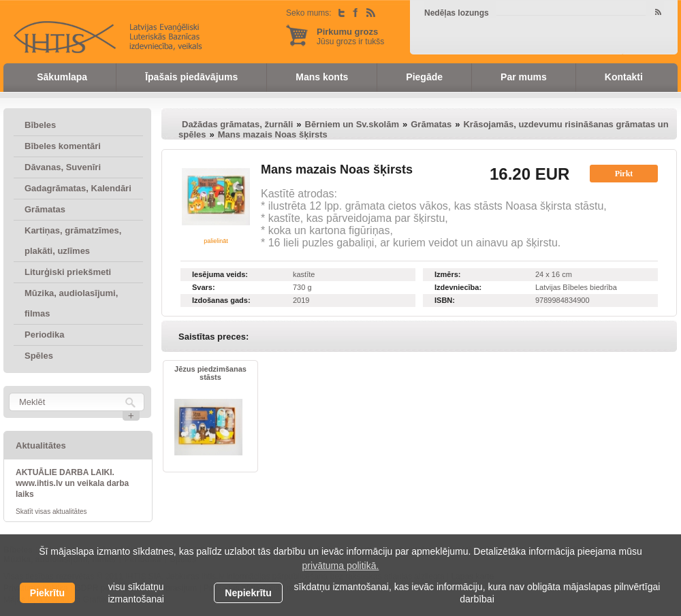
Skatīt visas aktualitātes (51, 512)
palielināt (216, 241)
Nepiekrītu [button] (248, 593)
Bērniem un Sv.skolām (352, 124)
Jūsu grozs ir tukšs (350, 36)
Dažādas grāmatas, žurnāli (237, 124)
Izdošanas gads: (221, 300)
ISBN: (445, 300)
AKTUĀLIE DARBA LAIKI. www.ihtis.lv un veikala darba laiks (72, 483)
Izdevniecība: (458, 287)
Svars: (204, 287)
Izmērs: (448, 274)
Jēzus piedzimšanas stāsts (210, 373)
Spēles (39, 356)
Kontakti (624, 77)
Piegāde (424, 77)
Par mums (524, 77)
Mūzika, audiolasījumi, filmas (71, 303)
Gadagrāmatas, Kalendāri (78, 188)
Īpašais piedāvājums (191, 77)
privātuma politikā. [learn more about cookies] (341, 566)
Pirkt (624, 174)
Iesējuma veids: (220, 274)
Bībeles (40, 125)
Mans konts (322, 77)
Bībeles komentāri (63, 146)
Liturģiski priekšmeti (68, 272)
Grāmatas (45, 209)
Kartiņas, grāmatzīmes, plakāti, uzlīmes (73, 241)
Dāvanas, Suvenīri (63, 167)
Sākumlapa (62, 77)
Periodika (45, 335)
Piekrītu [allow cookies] (47, 593)
